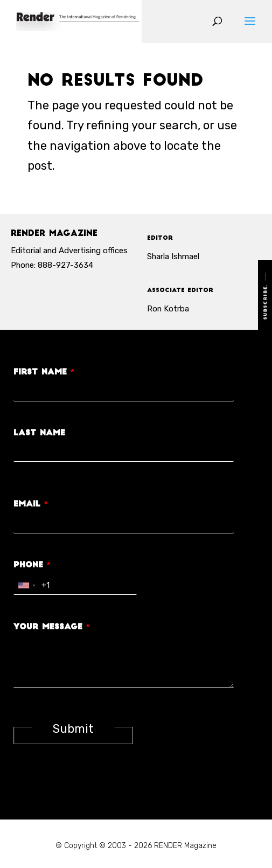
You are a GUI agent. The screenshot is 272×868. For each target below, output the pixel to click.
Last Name (39, 433)
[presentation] (95, 788)
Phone (32, 565)
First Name (44, 373)
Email (30, 505)
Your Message (51, 627)
